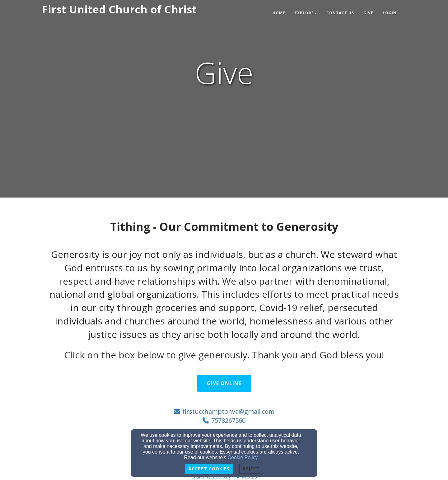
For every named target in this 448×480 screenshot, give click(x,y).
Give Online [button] (224, 383)
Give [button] (368, 13)
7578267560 (228, 420)
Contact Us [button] (340, 13)
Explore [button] (306, 13)
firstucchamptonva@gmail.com (229, 411)
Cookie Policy (243, 457)
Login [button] (390, 13)
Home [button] (279, 13)
